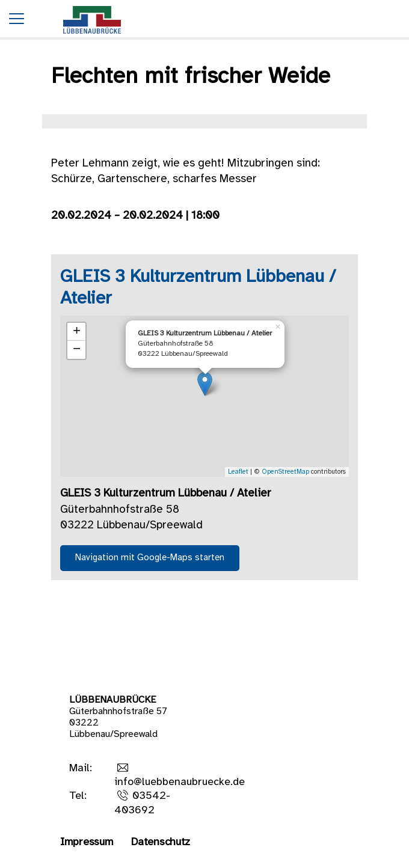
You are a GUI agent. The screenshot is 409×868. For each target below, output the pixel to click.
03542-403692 (142, 803)
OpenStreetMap (285, 472)
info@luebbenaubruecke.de (180, 782)
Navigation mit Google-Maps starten (150, 558)
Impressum (87, 842)
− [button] (77, 350)
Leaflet (238, 472)
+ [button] (77, 332)
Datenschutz (161, 842)
